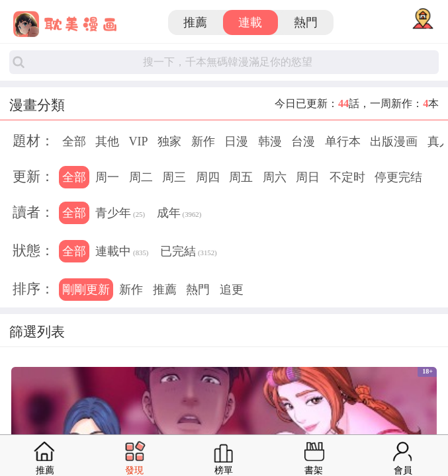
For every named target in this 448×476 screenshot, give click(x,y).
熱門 (306, 22)
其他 (107, 141)
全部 (74, 141)
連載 (250, 22)
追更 (232, 290)
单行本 (343, 141)
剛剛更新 (86, 290)
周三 (174, 177)
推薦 (195, 22)
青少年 (120, 214)
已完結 (189, 253)
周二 (141, 177)
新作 (203, 141)
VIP (139, 141)
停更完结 (398, 177)
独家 (169, 141)
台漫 (303, 141)
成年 (179, 214)
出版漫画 (394, 141)
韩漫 (270, 141)
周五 (241, 177)
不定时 (347, 177)
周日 (308, 177)
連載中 (122, 253)
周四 (208, 177)
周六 (275, 177)
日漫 (236, 141)
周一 (107, 177)
